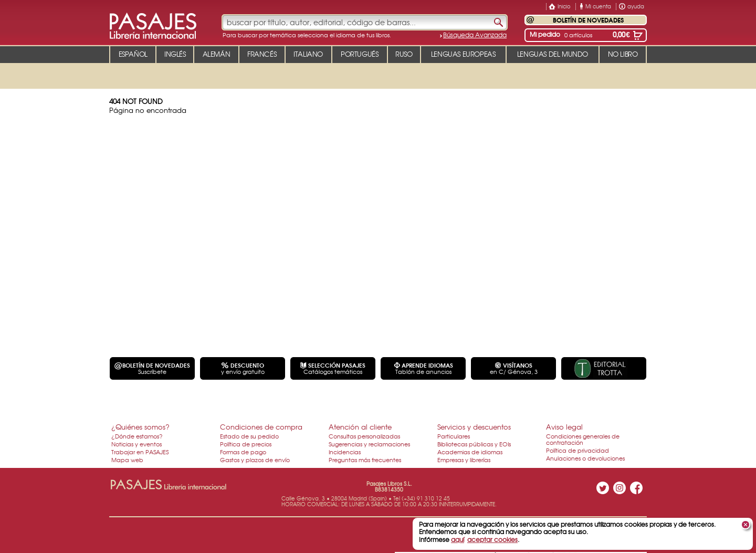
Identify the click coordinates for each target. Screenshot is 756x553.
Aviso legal (564, 427)
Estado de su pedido (249, 436)
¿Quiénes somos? (140, 427)
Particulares (454, 436)
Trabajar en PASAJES (140, 452)
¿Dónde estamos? (137, 436)
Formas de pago (243, 452)
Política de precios (246, 444)
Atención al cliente (360, 427)
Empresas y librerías (464, 460)
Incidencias (345, 452)
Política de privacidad (577, 450)
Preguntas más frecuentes (365, 460)
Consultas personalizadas (364, 436)
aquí (458, 539)
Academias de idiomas (470, 452)
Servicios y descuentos (474, 427)
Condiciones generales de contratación (583, 439)
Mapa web (127, 460)
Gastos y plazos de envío (255, 460)
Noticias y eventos (136, 444)
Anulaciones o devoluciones (585, 458)
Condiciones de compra (261, 427)
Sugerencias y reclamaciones (369, 444)
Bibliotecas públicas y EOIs (474, 444)
